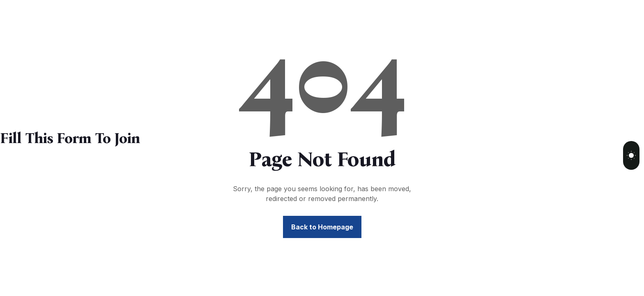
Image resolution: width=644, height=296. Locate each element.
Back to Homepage (322, 227)
